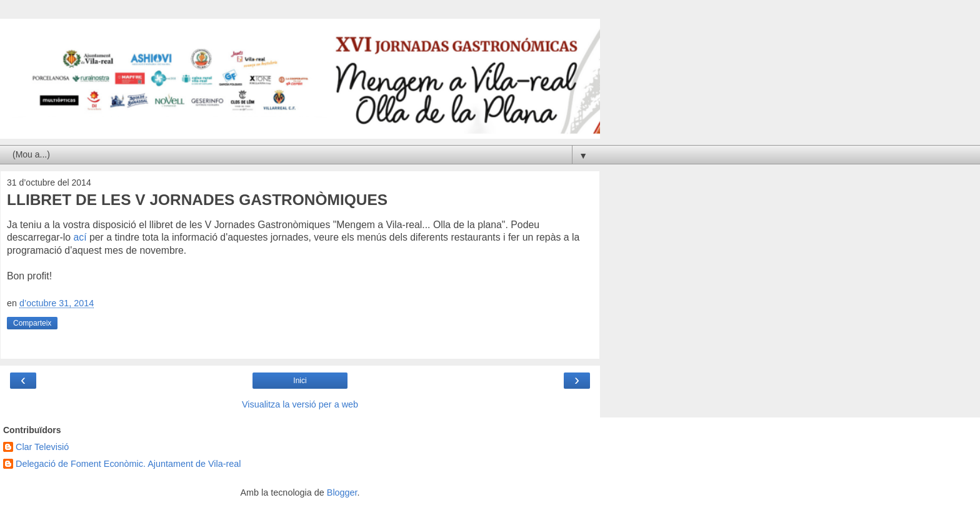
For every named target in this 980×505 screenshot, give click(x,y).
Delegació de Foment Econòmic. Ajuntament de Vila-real (128, 464)
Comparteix (32, 323)
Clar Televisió (42, 447)
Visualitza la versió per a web (300, 404)
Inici (300, 381)
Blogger (342, 492)
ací (80, 237)
